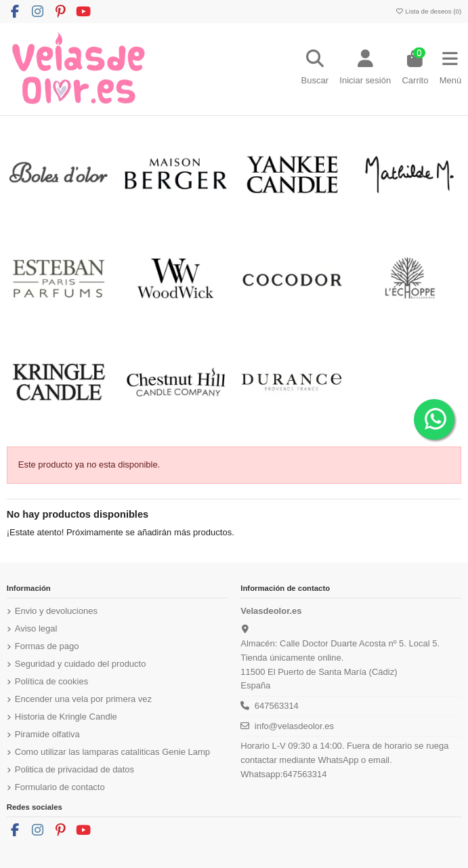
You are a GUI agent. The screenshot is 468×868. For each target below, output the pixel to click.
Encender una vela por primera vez (83, 699)
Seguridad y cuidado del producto (81, 664)
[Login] (365, 69)
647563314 (277, 706)
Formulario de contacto (60, 787)
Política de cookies (51, 681)
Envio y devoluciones (56, 611)
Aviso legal (36, 628)
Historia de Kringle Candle (66, 717)
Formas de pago (47, 646)
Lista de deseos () (428, 11)
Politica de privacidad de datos (75, 769)
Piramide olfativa (47, 734)
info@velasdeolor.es (294, 726)
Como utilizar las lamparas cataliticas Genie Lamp (112, 752)
